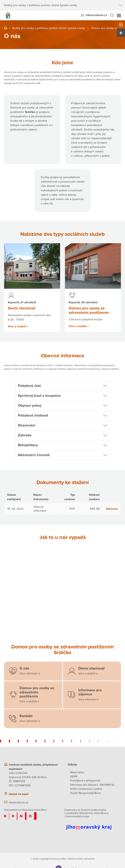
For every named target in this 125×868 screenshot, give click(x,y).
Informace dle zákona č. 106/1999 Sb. (93, 785)
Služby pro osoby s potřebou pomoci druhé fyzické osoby (49, 28)
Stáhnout (112, 509)
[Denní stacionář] (92, 671)
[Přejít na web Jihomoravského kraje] (93, 825)
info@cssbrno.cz (96, 15)
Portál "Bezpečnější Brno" (86, 793)
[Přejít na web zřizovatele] (32, 816)
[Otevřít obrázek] (32, 565)
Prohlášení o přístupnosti (85, 781)
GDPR (74, 777)
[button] (63, 386)
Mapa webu (77, 772)
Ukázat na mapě (19, 794)
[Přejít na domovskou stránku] (8, 15)
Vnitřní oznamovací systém (86, 789)
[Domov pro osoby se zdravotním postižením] (33, 695)
